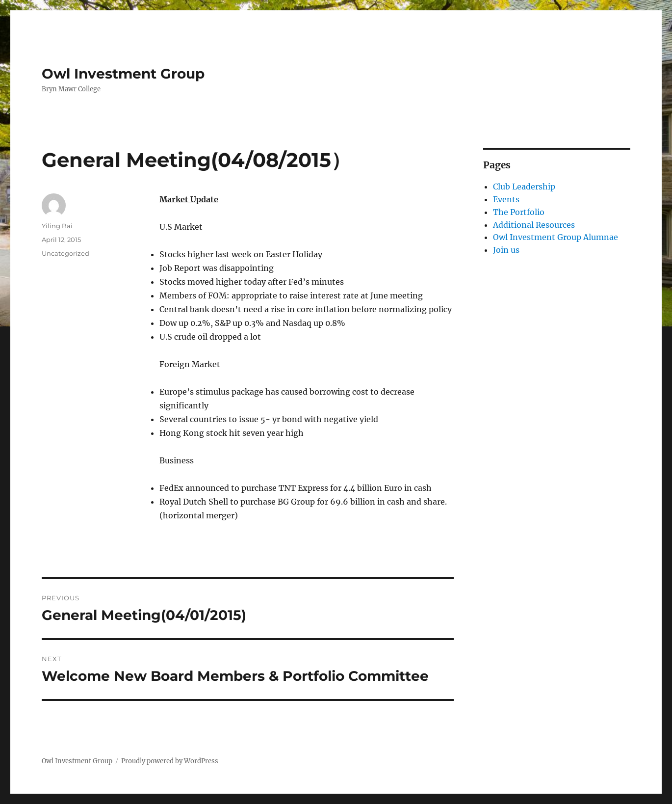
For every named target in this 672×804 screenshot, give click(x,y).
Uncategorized (65, 253)
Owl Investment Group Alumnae (556, 237)
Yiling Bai (57, 226)
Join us (506, 250)
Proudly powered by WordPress (170, 761)
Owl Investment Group (123, 74)
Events (506, 199)
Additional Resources (534, 225)
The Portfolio (519, 212)
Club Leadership (524, 187)
